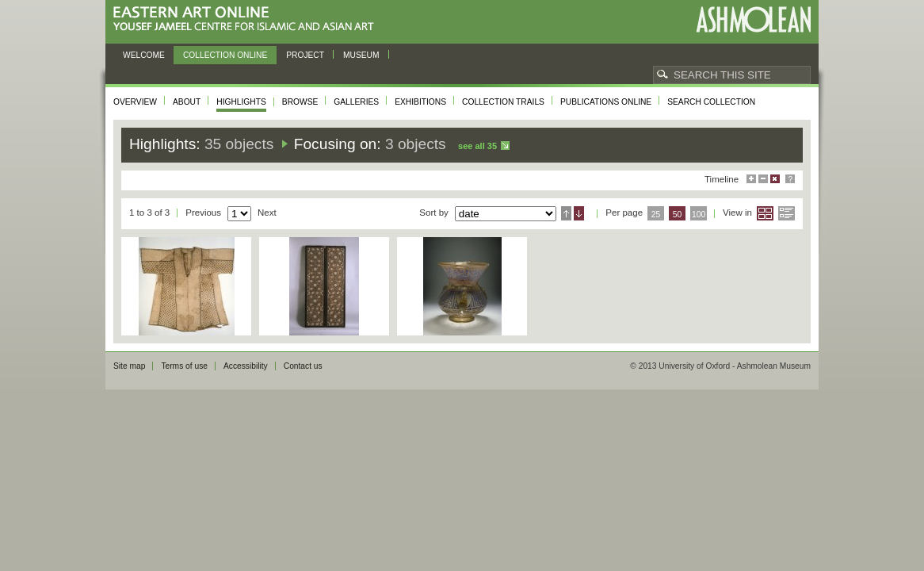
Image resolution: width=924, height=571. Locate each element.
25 (656, 215)
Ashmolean (753, 19)
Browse (300, 102)
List (787, 213)
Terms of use (184, 366)
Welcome (144, 55)
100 (699, 215)
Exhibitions (420, 102)
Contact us (303, 366)
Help (790, 179)
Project (305, 55)
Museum (361, 55)
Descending (579, 213)
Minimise (763, 179)
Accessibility (246, 366)
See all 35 (477, 146)
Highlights (241, 102)
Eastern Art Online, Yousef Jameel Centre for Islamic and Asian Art (248, 19)
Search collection (711, 102)
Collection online (225, 55)
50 (678, 215)
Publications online (606, 102)
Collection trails (503, 102)
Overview (135, 102)
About (187, 102)
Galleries (356, 102)
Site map (129, 366)
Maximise (751, 179)
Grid (765, 213)
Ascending (566, 213)
